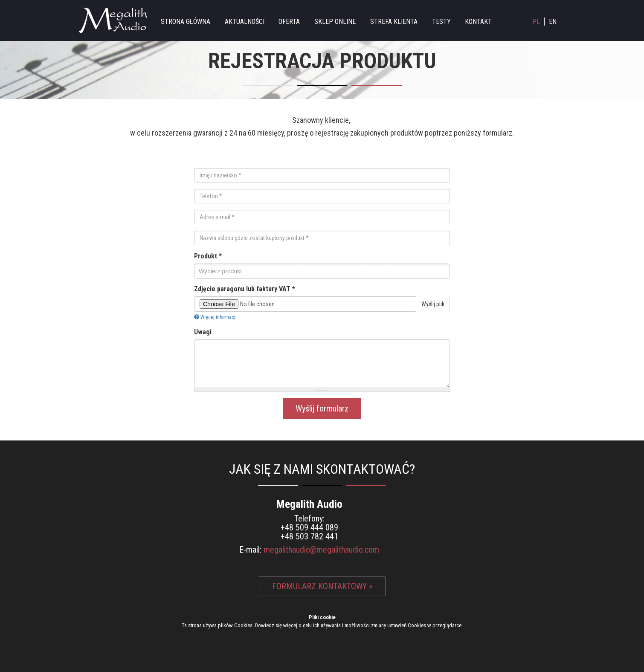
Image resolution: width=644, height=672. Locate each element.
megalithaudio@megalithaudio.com (321, 550)
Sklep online (335, 22)
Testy (441, 22)
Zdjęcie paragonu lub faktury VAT (245, 289)
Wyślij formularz (322, 408)
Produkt (208, 256)
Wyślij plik (433, 304)
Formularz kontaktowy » (322, 586)
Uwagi (203, 332)
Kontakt (478, 22)
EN (553, 22)
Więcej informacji (215, 317)
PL (536, 22)
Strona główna (186, 22)
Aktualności (245, 22)
